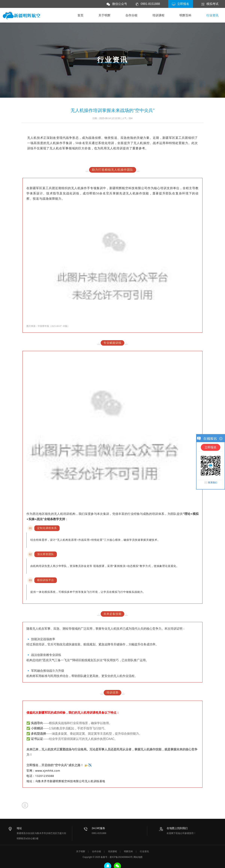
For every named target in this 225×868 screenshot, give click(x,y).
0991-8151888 (150, 4)
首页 (80, 15)
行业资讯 (212, 15)
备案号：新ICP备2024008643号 (117, 857)
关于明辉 (104, 15)
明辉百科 (185, 15)
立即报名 (183, 4)
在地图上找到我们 (177, 828)
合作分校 (131, 15)
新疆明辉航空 (22, 16)
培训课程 (158, 15)
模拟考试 (212, 4)
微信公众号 (120, 4)
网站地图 (138, 857)
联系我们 (213, 483)
